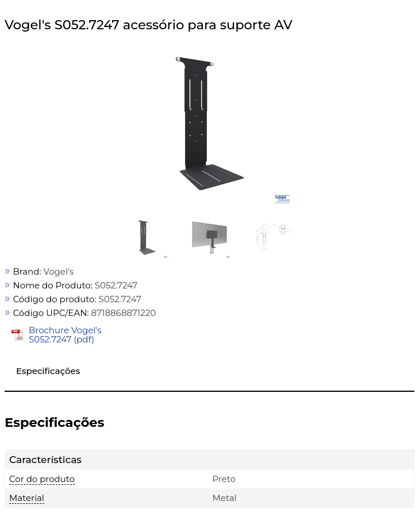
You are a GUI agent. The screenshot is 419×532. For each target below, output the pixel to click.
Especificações (48, 371)
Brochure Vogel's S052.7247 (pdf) (65, 335)
